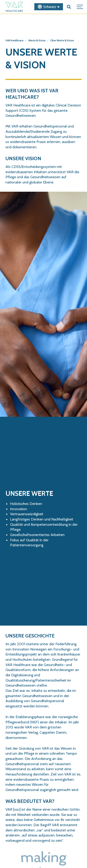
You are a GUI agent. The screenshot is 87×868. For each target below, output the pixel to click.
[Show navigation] (80, 7)
